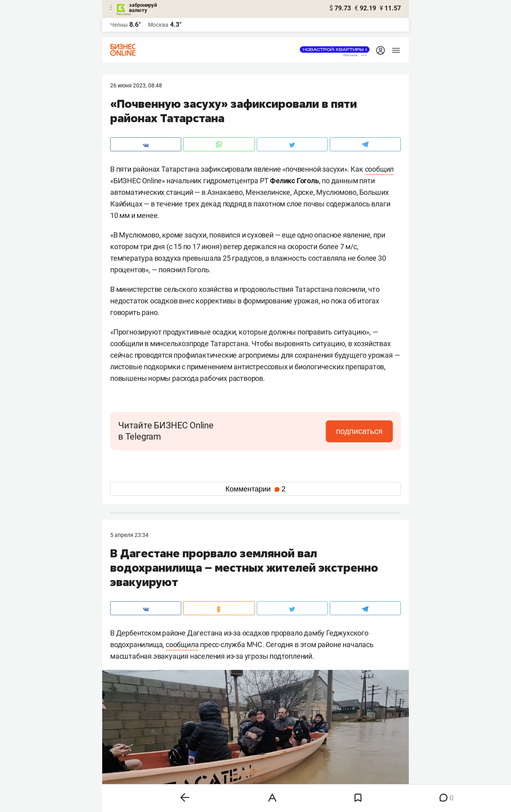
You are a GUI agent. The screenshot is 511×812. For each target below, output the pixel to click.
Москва (158, 25)
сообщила (182, 645)
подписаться (359, 431)
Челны (119, 25)
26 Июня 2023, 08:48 (136, 85)
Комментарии (255, 489)
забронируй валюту (143, 8)
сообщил (379, 169)
